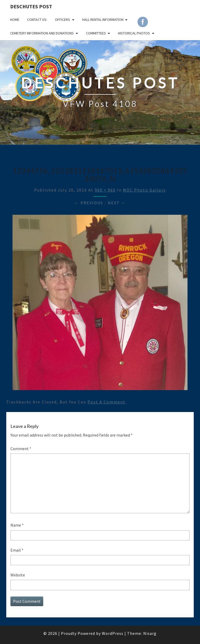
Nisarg (150, 633)
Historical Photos (134, 33)
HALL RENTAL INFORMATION (103, 20)
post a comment (107, 402)
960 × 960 (105, 190)
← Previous (89, 203)
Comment (21, 449)
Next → (117, 203)
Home (15, 20)
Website (18, 575)
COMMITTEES (96, 33)
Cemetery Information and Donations (42, 33)
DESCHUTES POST (31, 6)
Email (17, 550)
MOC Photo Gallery (144, 190)
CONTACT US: (37, 20)
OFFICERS (63, 20)
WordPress (113, 633)
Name (17, 525)
